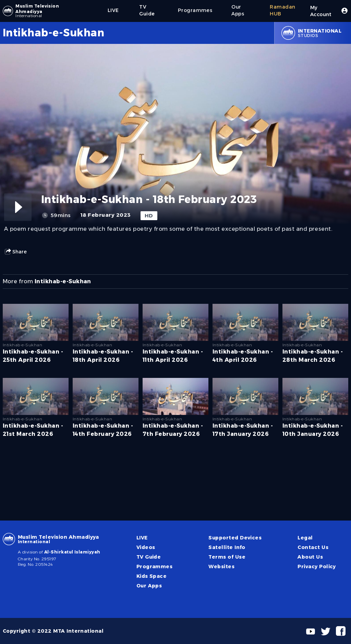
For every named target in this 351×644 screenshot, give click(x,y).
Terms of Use (227, 557)
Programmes (155, 567)
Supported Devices (235, 538)
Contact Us (313, 547)
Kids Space (152, 576)
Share (15, 252)
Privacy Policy (317, 567)
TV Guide (149, 557)
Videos (146, 547)
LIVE (142, 538)
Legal (305, 538)
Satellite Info (227, 547)
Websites (221, 567)
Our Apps (149, 586)
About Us (310, 557)
